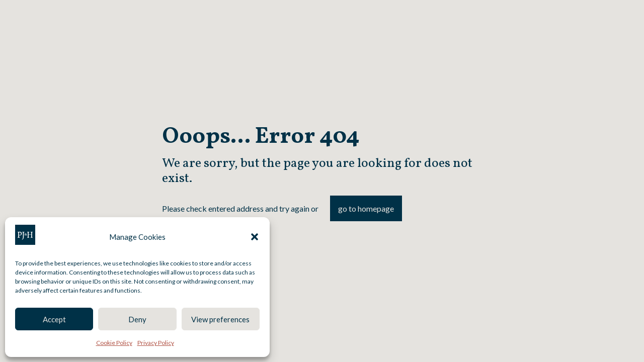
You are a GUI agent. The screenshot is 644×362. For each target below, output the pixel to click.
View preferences (220, 319)
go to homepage (366, 208)
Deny (137, 319)
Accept (54, 319)
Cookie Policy (114, 343)
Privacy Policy (156, 343)
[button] (255, 237)
